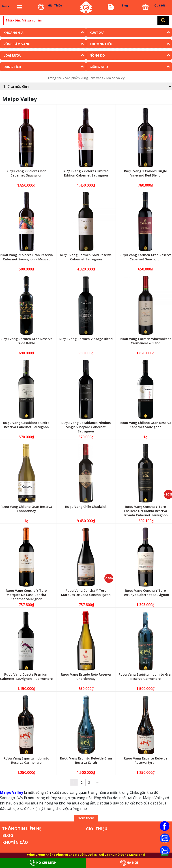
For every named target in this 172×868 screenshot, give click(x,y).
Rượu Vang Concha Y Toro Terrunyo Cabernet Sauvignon (145, 593)
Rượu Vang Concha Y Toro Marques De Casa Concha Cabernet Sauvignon (26, 595)
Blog (125, 5)
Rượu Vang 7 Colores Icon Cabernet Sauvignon (26, 173)
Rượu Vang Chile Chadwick (86, 507)
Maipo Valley (12, 792)
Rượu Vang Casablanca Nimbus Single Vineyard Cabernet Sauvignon (86, 427)
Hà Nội (129, 863)
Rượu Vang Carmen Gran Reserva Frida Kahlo (26, 341)
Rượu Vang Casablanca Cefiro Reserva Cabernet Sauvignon (26, 425)
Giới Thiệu (55, 5)
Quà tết (160, 5)
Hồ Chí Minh (43, 863)
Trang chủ (55, 78)
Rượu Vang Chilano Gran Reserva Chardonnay (26, 509)
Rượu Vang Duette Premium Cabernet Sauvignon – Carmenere (26, 677)
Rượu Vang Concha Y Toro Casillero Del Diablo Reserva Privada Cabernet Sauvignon (146, 511)
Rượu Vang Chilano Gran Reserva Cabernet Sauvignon (146, 425)
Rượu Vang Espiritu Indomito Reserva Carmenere (26, 760)
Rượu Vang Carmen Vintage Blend (86, 339)
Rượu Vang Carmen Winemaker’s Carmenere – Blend (145, 341)
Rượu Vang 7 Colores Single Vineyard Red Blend (145, 173)
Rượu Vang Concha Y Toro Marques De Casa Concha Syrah (86, 593)
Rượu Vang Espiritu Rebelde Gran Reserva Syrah (86, 760)
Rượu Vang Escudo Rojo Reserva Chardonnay (86, 677)
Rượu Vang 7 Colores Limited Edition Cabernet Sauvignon (86, 173)
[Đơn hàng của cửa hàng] (86, 86)
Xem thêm (86, 818)
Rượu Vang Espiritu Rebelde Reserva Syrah (146, 760)
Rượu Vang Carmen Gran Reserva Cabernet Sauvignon (146, 257)
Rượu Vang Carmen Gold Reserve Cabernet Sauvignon (86, 257)
